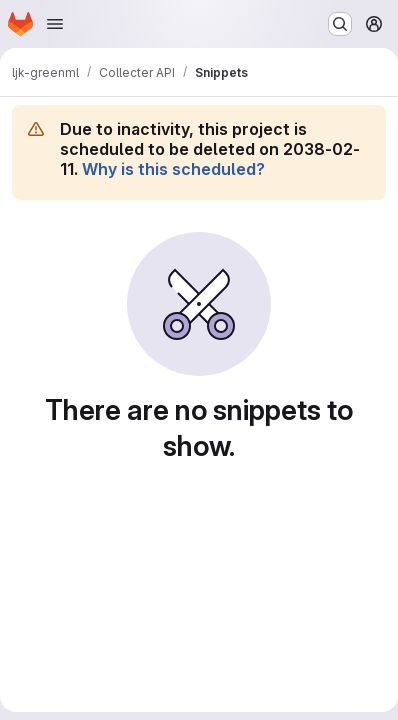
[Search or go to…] (340, 24)
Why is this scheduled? (173, 169)
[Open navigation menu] (55, 24)
